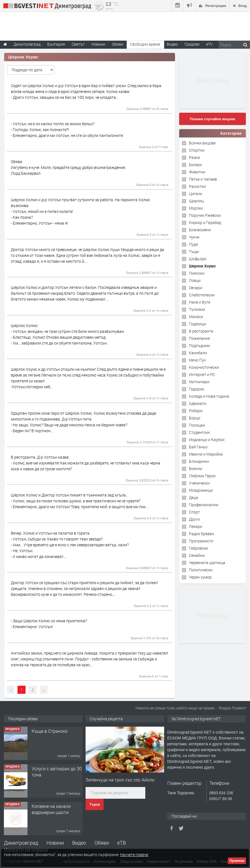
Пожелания (199, 338)
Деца (193, 497)
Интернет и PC (202, 374)
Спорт (194, 512)
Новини (98, 44)
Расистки (197, 186)
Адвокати (198, 403)
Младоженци (201, 490)
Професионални (204, 505)
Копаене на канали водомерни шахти (51, 809)
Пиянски (197, 273)
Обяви (102, 843)
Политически (201, 570)
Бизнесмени (200, 230)
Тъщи (194, 251)
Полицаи (197, 425)
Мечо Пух (197, 360)
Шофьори (198, 259)
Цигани (196, 194)
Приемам (237, 861)
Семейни (197, 555)
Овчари (196, 288)
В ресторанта (201, 331)
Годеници (197, 324)
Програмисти (201, 541)
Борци (195, 418)
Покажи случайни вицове (212, 119)
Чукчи (194, 237)
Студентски (199, 432)
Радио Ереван (202, 534)
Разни (194, 157)
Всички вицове (202, 143)
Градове (192, 44)
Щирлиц (196, 201)
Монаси (196, 317)
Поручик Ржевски (205, 215)
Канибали (198, 353)
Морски (196, 208)
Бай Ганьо (198, 447)
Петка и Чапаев (203, 179)
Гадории (197, 389)
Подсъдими (199, 346)
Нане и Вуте (200, 302)
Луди (193, 244)
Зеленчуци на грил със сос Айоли (120, 780)
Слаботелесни (202, 295)
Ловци (195, 280)
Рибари (196, 411)
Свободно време (145, 44)
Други (194, 519)
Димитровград (21, 843)
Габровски (198, 548)
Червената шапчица (207, 563)
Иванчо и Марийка (206, 454)
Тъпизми (197, 309)
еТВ (122, 843)
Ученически (199, 483)
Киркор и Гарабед (205, 222)
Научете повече (134, 855)
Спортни (197, 150)
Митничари (199, 382)
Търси (95, 805)
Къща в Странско (50, 731)
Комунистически (204, 367)
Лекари (196, 526)
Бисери (195, 165)
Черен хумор (200, 577)
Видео (79, 843)
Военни (196, 469)
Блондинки (199, 461)
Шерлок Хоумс (202, 266)
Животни (197, 172)
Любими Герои (202, 476)
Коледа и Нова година (209, 396)
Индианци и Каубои (207, 440)
